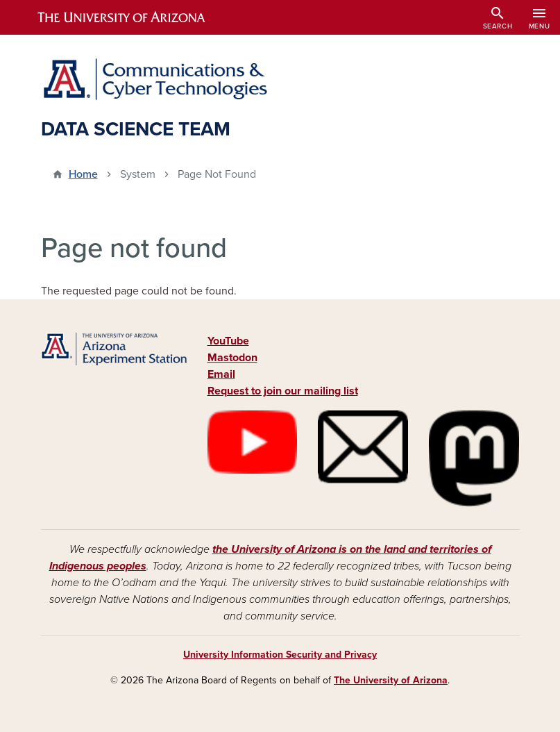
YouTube (228, 341)
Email (221, 374)
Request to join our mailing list (283, 391)
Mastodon (232, 358)
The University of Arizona (391, 680)
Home (83, 174)
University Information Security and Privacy (280, 655)
